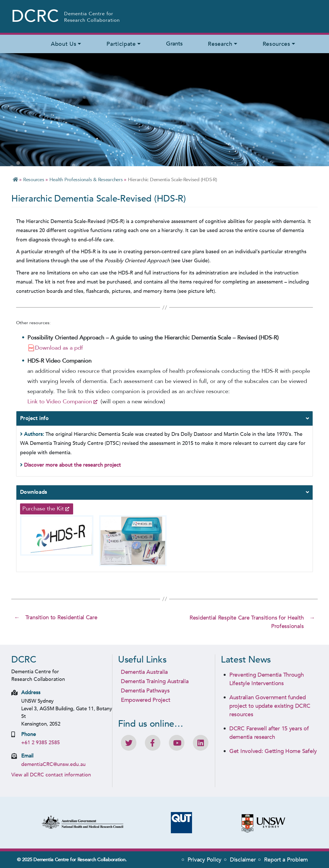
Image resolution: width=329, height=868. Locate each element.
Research (220, 44)
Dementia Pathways (145, 690)
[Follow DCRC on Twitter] (129, 743)
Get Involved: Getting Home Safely (273, 751)
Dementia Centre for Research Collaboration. (80, 859)
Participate (121, 44)
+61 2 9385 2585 (41, 742)
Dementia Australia (144, 672)
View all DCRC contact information (51, 774)
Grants (174, 44)
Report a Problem (286, 859)
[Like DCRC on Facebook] (153, 743)
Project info (34, 418)
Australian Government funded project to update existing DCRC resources (270, 706)
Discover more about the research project (72, 465)
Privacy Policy (204, 859)
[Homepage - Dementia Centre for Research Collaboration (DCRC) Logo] (66, 16)
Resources (276, 44)
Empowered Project (145, 700)
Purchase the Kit (43, 509)
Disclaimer (243, 859)
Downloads (34, 492)
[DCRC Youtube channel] (177, 743)
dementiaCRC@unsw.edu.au (53, 764)
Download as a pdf (59, 348)
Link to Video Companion (60, 401)
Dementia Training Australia (155, 681)
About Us (64, 44)
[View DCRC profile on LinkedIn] (201, 743)
